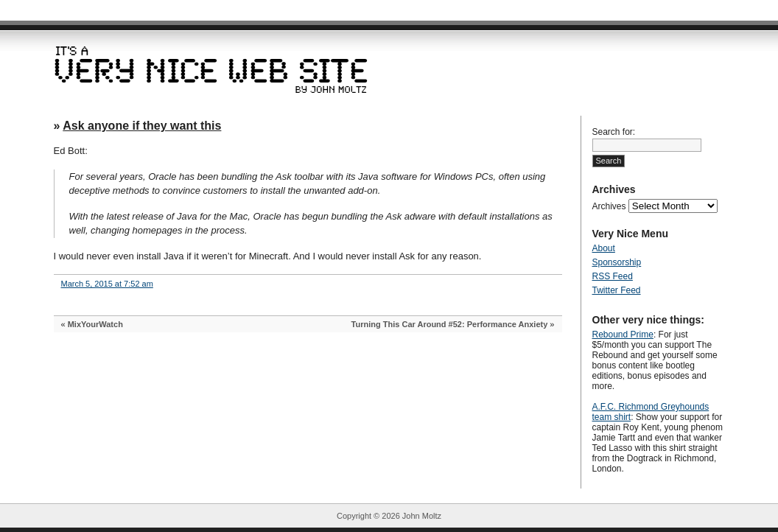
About (604, 248)
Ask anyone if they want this (142, 126)
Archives (609, 206)
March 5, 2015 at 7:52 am (107, 284)
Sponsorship (617, 262)
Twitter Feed (617, 290)
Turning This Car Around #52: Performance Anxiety (450, 324)
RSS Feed (613, 276)
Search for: (614, 132)
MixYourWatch (95, 324)
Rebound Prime (623, 335)
